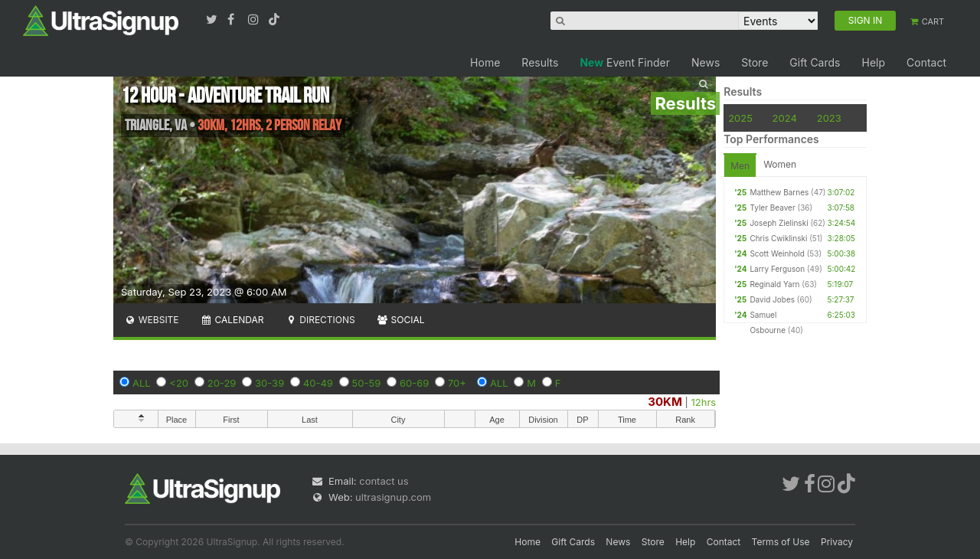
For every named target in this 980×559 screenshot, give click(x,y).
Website (152, 320)
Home (485, 62)
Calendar (232, 320)
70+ (457, 383)
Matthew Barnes (779, 192)
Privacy (837, 542)
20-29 (222, 383)
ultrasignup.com (393, 497)
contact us (384, 481)
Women (780, 164)
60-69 (414, 383)
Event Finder (625, 62)
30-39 (269, 383)
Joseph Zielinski (779, 223)
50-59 (367, 383)
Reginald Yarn (774, 284)
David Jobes (772, 299)
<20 (179, 383)
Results (540, 62)
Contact (926, 62)
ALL (142, 383)
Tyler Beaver (772, 208)
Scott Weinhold (777, 253)
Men (740, 166)
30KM (665, 402)
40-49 (318, 383)
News (706, 62)
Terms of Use (781, 542)
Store (755, 62)
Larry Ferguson (777, 269)
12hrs (704, 402)
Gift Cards (815, 62)
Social (401, 320)
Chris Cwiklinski (778, 238)
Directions (320, 320)
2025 (740, 118)
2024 (785, 118)
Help (873, 62)
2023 (829, 118)
